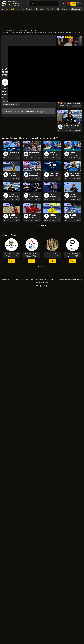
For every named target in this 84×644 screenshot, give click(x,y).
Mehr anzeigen (42, 225)
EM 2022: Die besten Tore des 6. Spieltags (35, 175)
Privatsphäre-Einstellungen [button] (23, 280)
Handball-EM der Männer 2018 (52, 255)
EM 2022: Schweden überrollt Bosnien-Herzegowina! (74, 195)
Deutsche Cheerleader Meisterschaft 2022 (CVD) (72, 102)
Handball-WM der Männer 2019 (73, 255)
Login (73, 4)
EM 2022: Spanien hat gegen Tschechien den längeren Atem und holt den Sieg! (14, 216)
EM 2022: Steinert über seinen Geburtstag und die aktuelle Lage (34, 195)
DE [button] (79, 3)
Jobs (46, 282)
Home (4, 30)
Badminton (41, 9)
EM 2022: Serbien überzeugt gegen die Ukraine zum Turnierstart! (33, 216)
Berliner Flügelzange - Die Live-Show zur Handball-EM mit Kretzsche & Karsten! (54, 154)
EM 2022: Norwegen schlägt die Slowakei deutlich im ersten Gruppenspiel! (54, 195)
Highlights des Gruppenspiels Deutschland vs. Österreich (35, 154)
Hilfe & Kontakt (59, 280)
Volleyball (51, 9)
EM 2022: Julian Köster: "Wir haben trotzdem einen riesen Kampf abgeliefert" (72, 127)
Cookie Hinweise (41, 280)
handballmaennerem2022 (11, 105)
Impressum (71, 280)
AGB (50, 280)
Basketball (30, 9)
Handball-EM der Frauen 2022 (11, 255)
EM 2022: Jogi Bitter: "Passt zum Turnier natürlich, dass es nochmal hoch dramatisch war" (75, 175)
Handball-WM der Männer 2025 (32, 255)
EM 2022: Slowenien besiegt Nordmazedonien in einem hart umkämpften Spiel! (75, 216)
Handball (10, 9)
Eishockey (20, 9)
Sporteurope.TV (8, 101)
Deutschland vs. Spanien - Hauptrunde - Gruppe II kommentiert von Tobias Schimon (14, 154)
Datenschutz (7, 280)
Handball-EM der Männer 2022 (27, 30)
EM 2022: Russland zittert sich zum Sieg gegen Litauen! (55, 216)
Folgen (11, 261)
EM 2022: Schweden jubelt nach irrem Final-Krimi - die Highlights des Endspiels (14, 175)
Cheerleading (63, 9)
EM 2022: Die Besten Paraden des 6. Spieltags (55, 175)
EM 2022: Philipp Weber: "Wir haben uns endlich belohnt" (14, 195)
